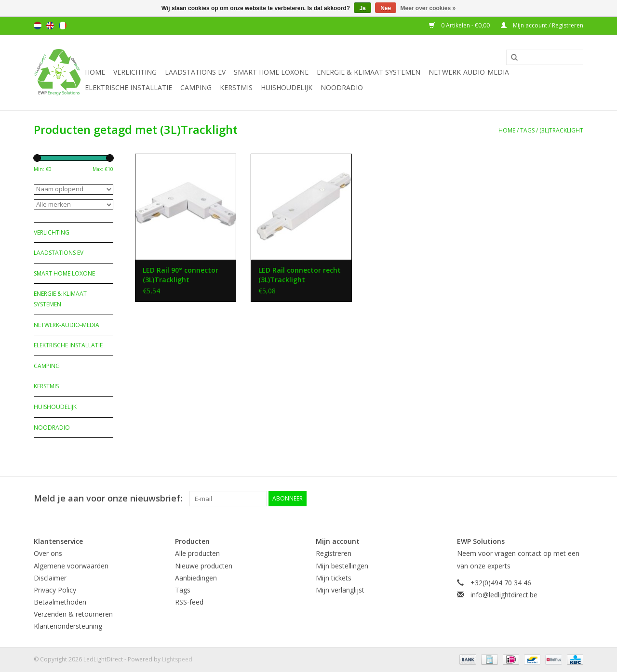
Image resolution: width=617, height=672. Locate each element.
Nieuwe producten (204, 566)
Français (63, 26)
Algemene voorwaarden (71, 566)
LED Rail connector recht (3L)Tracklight (300, 275)
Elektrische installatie (128, 87)
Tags (527, 130)
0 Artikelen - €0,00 (460, 25)
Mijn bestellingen (342, 566)
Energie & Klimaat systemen (369, 72)
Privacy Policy (55, 590)
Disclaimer (50, 578)
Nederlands (38, 26)
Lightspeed (177, 659)
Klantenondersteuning (68, 626)
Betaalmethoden (60, 602)
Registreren (334, 553)
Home (95, 72)
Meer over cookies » (428, 8)
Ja (362, 8)
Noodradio (342, 87)
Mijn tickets (334, 578)
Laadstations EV (195, 72)
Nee (386, 8)
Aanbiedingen (196, 578)
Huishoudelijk (287, 87)
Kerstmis (236, 87)
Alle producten (197, 553)
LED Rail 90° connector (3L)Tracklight (181, 275)
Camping (196, 87)
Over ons (48, 553)
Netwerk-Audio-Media (469, 72)
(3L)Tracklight (561, 130)
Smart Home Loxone (271, 72)
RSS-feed (189, 602)
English (50, 26)
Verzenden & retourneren (73, 614)
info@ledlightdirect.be (504, 595)
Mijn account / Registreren (542, 25)
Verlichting (135, 72)
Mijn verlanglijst (340, 590)
